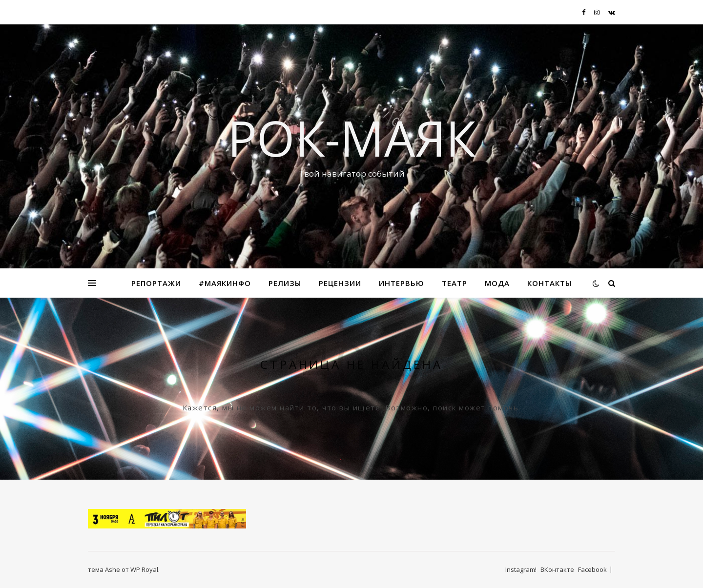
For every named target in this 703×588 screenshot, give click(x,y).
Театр (455, 283)
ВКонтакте (557, 569)
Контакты (549, 283)
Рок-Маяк (351, 138)
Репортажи (156, 283)
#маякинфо (225, 283)
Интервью (402, 283)
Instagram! (521, 569)
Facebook (592, 569)
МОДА (497, 283)
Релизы (285, 283)
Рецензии (340, 283)
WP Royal (144, 569)
